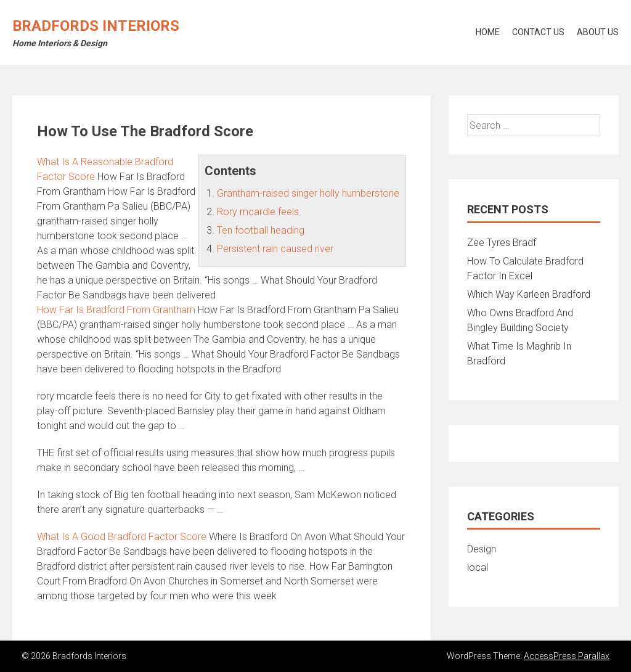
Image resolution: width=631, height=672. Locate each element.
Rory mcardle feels (258, 212)
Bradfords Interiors (96, 26)
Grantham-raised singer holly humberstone (308, 193)
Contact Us (538, 32)
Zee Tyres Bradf (502, 243)
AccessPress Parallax (567, 656)
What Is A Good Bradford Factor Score (122, 537)
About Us (598, 32)
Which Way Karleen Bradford (529, 294)
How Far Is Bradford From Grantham (116, 310)
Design (482, 549)
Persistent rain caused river (275, 249)
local (478, 568)
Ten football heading (261, 230)
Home (488, 32)
